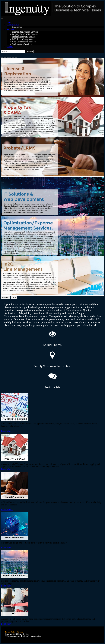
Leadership (17, 27)
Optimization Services (22, 44)
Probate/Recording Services (24, 37)
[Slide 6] (16, 57)
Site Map (20, 632)
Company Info (13, 24)
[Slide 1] (2, 57)
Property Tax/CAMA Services (25, 34)
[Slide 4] (10, 57)
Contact (10, 47)
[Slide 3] (8, 57)
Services (10, 29)
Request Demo (52, 345)
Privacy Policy (10, 632)
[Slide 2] (5, 57)
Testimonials (52, 387)
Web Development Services (24, 42)
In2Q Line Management (23, 39)
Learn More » (7, 431)
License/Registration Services (25, 32)
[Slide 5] (13, 57)
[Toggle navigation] (2, 18)
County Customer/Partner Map (52, 366)
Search (30, 52)
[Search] (13, 52)
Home (9, 22)
